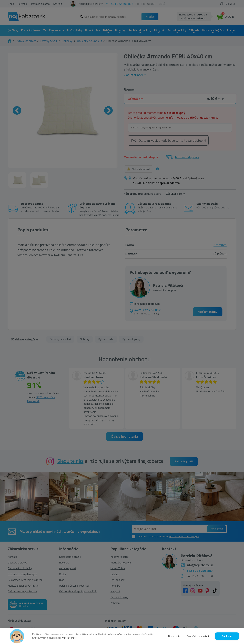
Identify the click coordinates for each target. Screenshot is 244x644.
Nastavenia (174, 636)
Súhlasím (227, 636)
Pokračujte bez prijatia (199, 636)
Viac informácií (69, 638)
